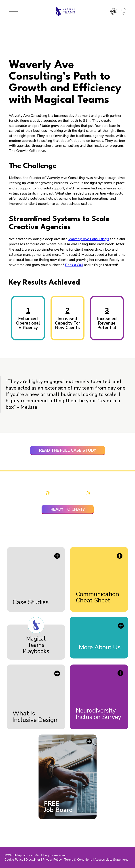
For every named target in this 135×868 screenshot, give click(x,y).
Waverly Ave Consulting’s (89, 239)
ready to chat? (68, 509)
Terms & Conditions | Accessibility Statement (96, 860)
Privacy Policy (52, 860)
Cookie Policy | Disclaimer (22, 860)
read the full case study (68, 450)
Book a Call (74, 265)
